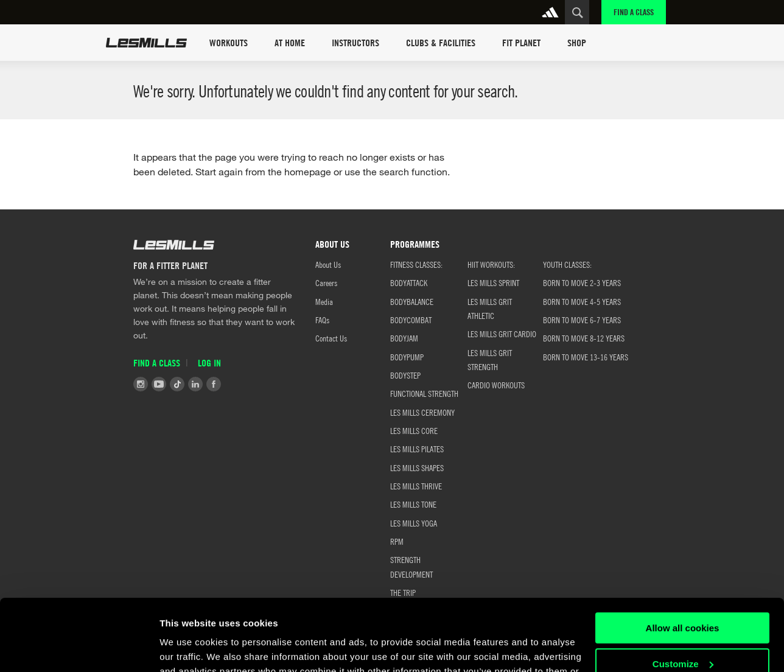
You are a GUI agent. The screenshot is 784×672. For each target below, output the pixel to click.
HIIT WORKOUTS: (491, 264)
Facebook (214, 384)
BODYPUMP (407, 357)
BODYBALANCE (412, 301)
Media (324, 301)
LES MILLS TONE (413, 504)
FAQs (322, 320)
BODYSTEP (405, 375)
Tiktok (177, 384)
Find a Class (634, 12)
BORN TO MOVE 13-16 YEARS (586, 357)
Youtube (159, 384)
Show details (188, 648)
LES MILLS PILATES (417, 449)
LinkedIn (195, 384)
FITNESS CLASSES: (416, 264)
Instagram (141, 384)
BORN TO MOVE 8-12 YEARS (584, 338)
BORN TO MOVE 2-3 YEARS (582, 282)
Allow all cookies (683, 557)
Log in (209, 363)
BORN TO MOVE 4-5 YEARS (582, 301)
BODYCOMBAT (411, 320)
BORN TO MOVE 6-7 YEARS (582, 320)
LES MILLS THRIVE (416, 486)
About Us (328, 264)
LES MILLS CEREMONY (422, 412)
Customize (683, 592)
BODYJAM (404, 338)
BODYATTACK (409, 282)
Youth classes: (567, 264)
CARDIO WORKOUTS (496, 385)
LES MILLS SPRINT (493, 282)
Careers (326, 282)
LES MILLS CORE (414, 430)
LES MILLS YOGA (414, 523)
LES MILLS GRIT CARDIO (502, 334)
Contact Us (331, 338)
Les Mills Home (146, 43)
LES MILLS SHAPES (417, 467)
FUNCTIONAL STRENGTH (424, 393)
